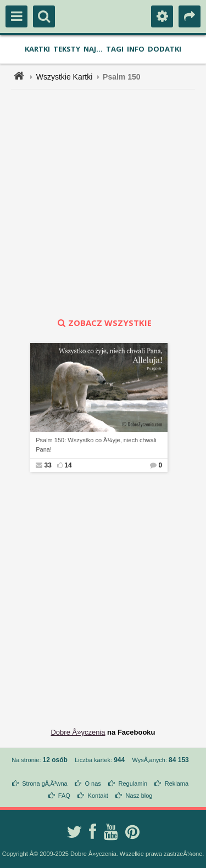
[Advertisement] (103, 203)
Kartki (37, 49)
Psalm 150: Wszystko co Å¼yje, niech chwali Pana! (96, 445)
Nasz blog (139, 796)
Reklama (177, 784)
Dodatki (165, 49)
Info (136, 49)
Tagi (115, 49)
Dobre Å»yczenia (78, 732)
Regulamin (133, 784)
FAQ (64, 796)
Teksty (67, 49)
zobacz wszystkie (103, 323)
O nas (93, 784)
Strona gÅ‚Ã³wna (45, 784)
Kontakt (98, 796)
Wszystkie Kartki (65, 77)
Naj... (93, 49)
